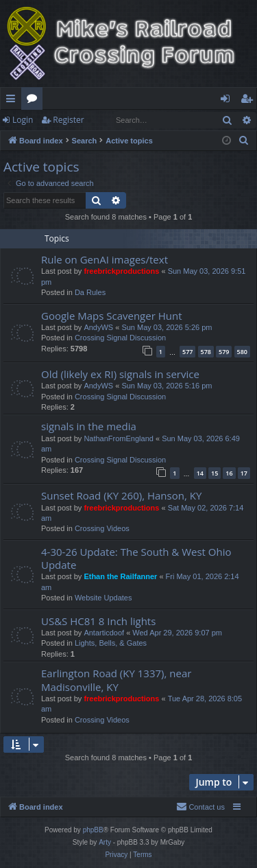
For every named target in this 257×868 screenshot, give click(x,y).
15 (215, 473)
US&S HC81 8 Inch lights (98, 621)
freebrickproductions (121, 271)
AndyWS (98, 327)
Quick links (13, 101)
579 (224, 352)
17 (244, 473)
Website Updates (103, 598)
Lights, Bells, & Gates (111, 643)
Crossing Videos (102, 528)
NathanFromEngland (119, 438)
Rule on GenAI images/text (105, 259)
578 (206, 352)
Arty (105, 842)
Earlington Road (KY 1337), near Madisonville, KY (116, 680)
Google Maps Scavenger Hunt (112, 316)
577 (187, 352)
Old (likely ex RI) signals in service (120, 374)
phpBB (93, 830)
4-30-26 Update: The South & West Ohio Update (136, 558)
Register (68, 120)
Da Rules (90, 292)
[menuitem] (244, 141)
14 (200, 473)
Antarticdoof (104, 633)
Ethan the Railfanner (120, 576)
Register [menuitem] (249, 101)
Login (23, 120)
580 (242, 352)
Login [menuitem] (228, 101)
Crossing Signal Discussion (120, 338)
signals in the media (89, 426)
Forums (35, 101)
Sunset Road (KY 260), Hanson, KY (121, 495)
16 (229, 473)
